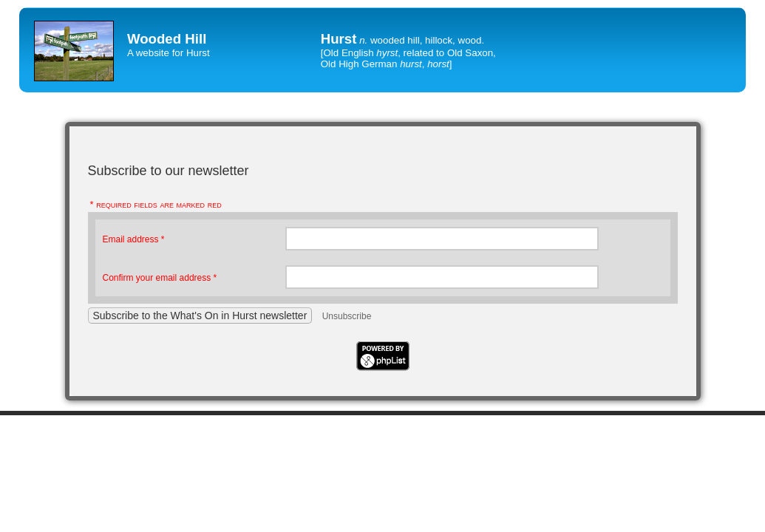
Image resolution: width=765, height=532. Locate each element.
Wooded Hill (167, 39)
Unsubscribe (347, 316)
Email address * (134, 239)
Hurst (339, 39)
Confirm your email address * (160, 278)
